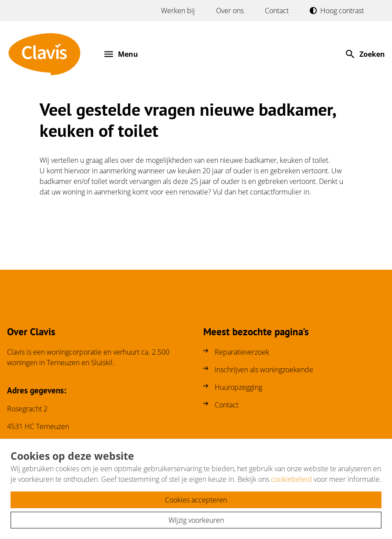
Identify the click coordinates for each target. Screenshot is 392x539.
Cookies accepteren (196, 500)
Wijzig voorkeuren (196, 520)
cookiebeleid (291, 479)
